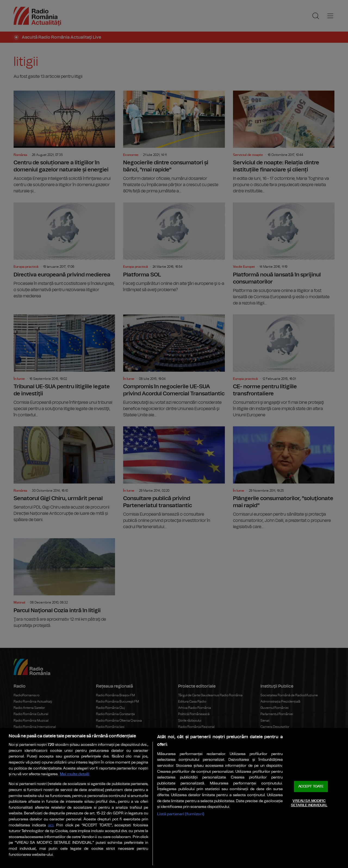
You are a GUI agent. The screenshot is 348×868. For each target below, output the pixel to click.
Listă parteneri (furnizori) (181, 814)
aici (51, 825)
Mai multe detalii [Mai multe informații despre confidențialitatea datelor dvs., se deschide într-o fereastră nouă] (75, 774)
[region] (174, 798)
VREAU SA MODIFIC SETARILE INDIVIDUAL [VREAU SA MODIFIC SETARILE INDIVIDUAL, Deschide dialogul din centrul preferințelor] (309, 803)
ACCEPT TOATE (311, 787)
